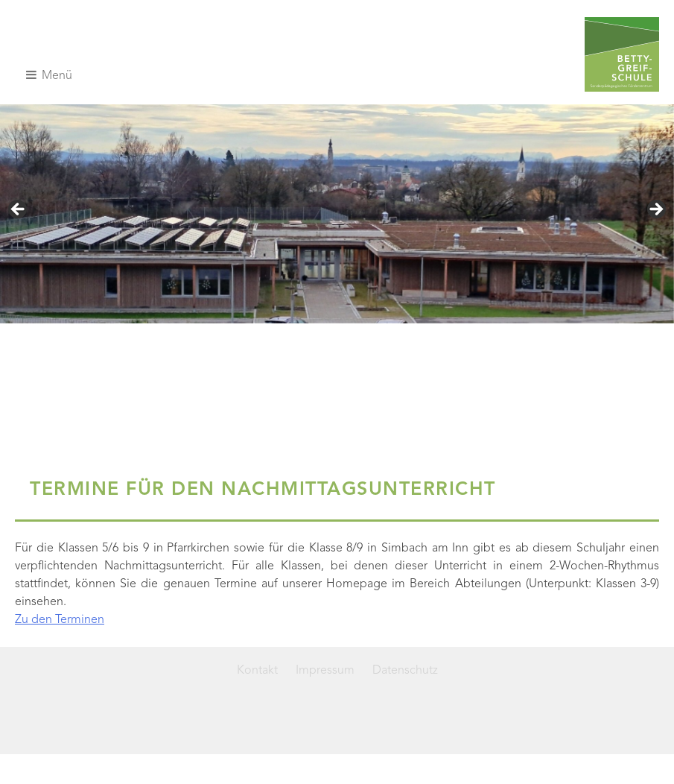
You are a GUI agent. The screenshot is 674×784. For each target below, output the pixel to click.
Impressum (325, 671)
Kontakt (257, 671)
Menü (49, 75)
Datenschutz (405, 671)
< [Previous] (19, 210)
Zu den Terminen (60, 620)
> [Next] (655, 210)
